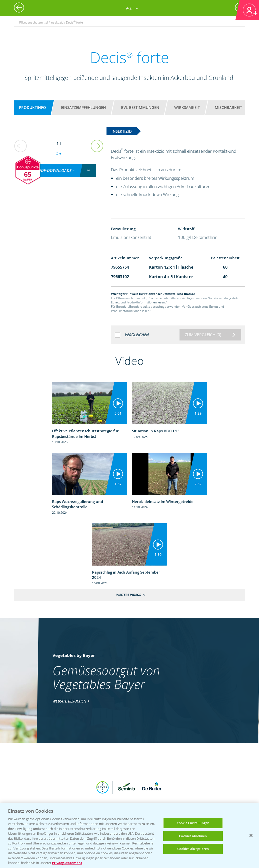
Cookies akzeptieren (193, 849)
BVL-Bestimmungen (140, 107)
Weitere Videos (129, 595)
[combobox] (59, 165)
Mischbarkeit (228, 107)
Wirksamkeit (187, 107)
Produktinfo (32, 107)
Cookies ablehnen (193, 836)
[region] (129, 835)
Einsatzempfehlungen (83, 107)
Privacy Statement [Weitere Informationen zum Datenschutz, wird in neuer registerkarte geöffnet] (67, 863)
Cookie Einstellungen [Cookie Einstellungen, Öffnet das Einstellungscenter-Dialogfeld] (193, 823)
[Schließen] (251, 835)
